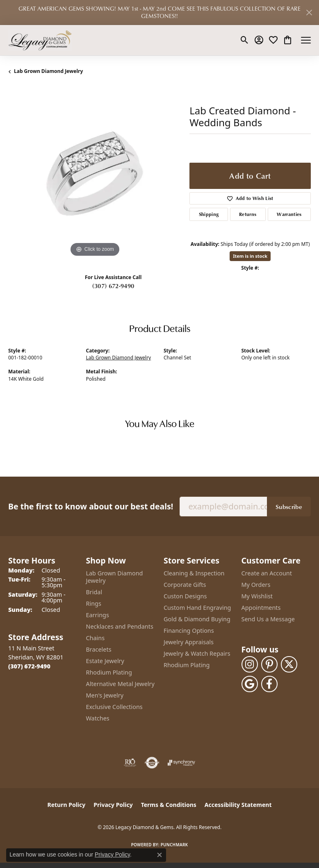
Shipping (209, 214)
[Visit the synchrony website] (181, 763)
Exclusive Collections (114, 707)
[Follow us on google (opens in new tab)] (250, 684)
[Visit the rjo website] (130, 763)
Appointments (261, 608)
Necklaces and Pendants (120, 626)
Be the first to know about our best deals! (91, 506)
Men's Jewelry (105, 695)
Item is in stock (250, 256)
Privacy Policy (113, 805)
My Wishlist (257, 596)
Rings (94, 603)
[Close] (309, 12)
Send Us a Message (268, 619)
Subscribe (289, 507)
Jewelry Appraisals (189, 642)
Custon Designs (185, 596)
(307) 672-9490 (113, 286)
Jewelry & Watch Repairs (197, 653)
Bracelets (99, 649)
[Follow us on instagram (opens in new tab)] (250, 664)
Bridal (94, 592)
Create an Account (267, 573)
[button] (245, 40)
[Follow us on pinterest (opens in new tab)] (269, 664)
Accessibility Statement (238, 805)
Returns (248, 214)
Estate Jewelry (105, 661)
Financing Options (189, 631)
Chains (96, 638)
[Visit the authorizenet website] (152, 763)
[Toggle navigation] (306, 40)
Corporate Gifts (185, 585)
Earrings (98, 615)
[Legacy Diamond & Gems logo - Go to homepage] (40, 40)
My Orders (256, 585)
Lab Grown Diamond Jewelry (48, 71)
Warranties (289, 214)
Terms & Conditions (169, 805)
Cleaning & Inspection (194, 573)
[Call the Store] (29, 666)
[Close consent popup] (159, 855)
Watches (98, 718)
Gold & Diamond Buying (197, 619)
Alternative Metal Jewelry (120, 684)
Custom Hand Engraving (197, 608)
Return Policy (67, 805)
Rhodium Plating (109, 672)
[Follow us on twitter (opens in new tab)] (289, 664)
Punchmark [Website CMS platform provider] (174, 845)
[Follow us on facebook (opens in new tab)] (269, 684)
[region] (95, 173)
